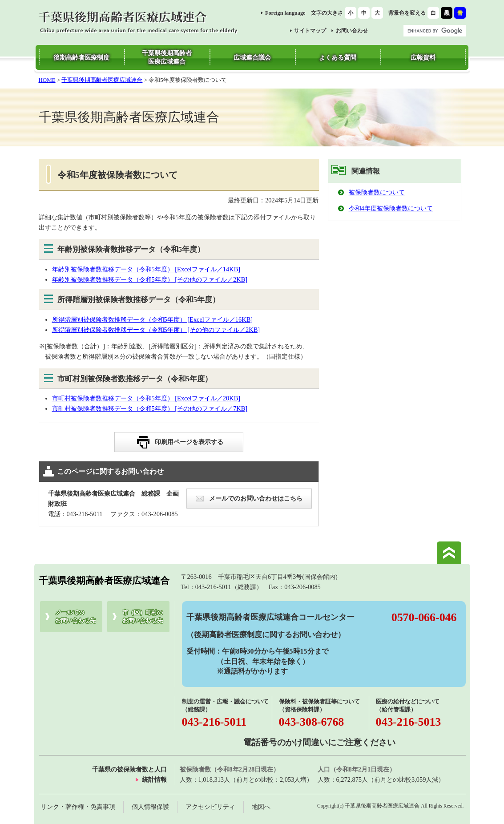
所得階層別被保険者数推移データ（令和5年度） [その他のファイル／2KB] (156, 330)
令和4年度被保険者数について (391, 208)
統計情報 (154, 780)
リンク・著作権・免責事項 (78, 807)
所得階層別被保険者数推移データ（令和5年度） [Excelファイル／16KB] (153, 319)
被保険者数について (377, 192)
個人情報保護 (150, 807)
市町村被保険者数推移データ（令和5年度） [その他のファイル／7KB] (150, 408)
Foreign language (285, 13)
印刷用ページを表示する (189, 442)
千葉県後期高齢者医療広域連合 (102, 80)
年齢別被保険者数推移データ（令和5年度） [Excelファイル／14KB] (146, 269)
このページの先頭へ (449, 553)
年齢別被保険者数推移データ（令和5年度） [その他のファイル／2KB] (150, 279)
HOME (47, 80)
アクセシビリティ (210, 807)
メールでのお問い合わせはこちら (256, 498)
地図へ (261, 807)
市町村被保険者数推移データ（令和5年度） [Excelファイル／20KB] (146, 398)
